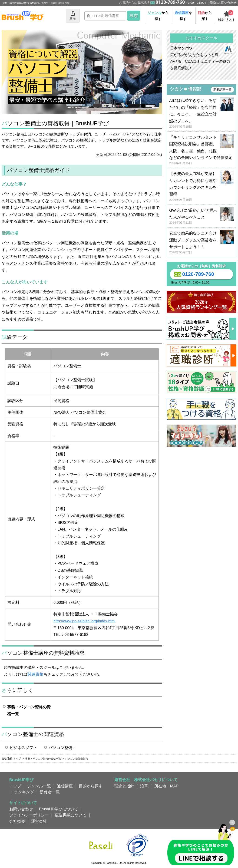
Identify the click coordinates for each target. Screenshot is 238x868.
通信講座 (65, 786)
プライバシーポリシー (29, 815)
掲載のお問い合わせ (223, 3)
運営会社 (39, 821)
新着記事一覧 (222, 90)
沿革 (144, 786)
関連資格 (36, 674)
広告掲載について (71, 815)
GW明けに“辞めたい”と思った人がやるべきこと (202, 217)
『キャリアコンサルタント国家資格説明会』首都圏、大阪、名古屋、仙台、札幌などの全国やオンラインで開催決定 (202, 150)
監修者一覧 (50, 792)
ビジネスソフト (23, 748)
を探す (183, 16)
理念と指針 (124, 786)
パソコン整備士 (62, 748)
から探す (158, 16)
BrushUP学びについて (59, 809)
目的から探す (91, 786)
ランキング (24, 792)
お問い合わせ (21, 809)
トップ (15, 786)
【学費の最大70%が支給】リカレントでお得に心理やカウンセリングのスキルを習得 (202, 187)
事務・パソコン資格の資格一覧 (29, 710)
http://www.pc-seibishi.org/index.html (84, 621)
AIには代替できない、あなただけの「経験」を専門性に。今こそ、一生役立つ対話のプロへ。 (202, 114)
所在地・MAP (166, 786)
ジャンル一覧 (39, 786)
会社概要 (17, 821)
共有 (73, 15)
